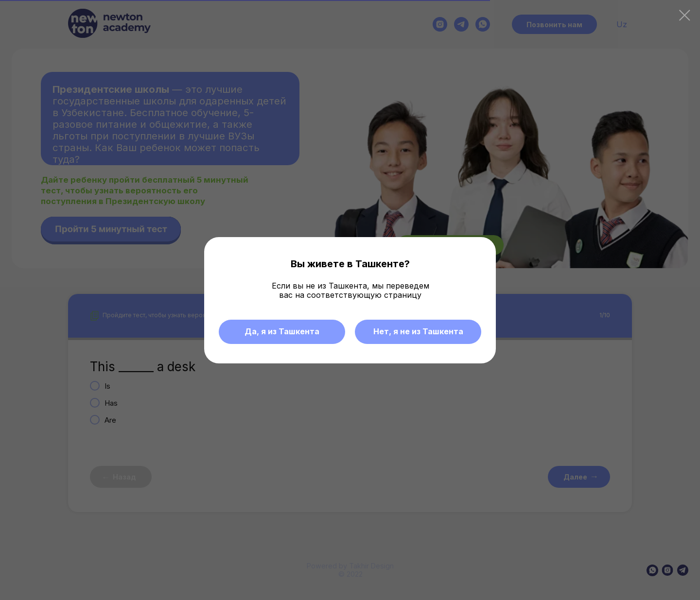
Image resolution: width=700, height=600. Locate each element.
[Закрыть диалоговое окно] (685, 15)
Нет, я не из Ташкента (418, 331)
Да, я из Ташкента (282, 331)
